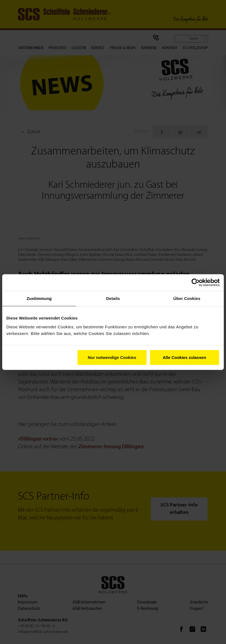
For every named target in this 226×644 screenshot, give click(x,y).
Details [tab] (113, 298)
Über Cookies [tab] (187, 298)
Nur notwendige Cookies (112, 357)
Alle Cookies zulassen (185, 357)
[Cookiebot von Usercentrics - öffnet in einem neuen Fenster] (196, 283)
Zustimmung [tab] (39, 298)
